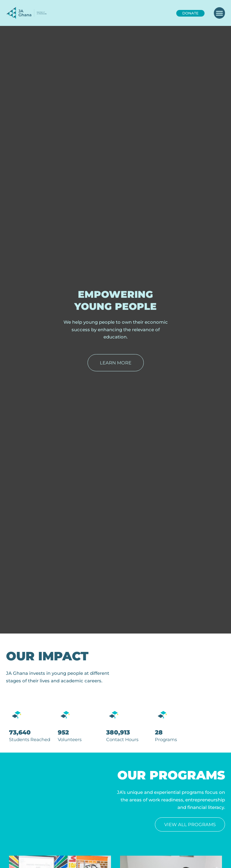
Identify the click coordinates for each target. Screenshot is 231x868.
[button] (220, 13)
